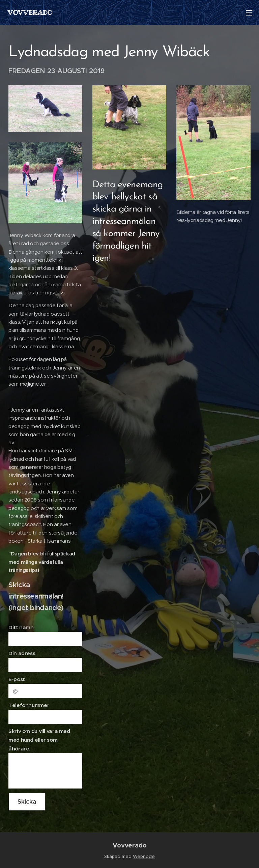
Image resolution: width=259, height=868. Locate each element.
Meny (249, 13)
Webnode (144, 856)
